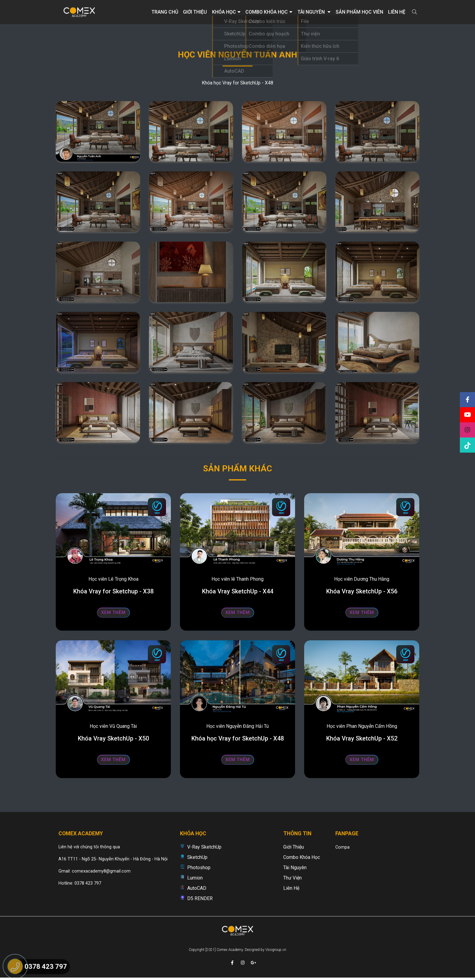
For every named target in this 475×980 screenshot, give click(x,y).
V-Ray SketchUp (204, 847)
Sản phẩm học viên (359, 12)
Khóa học (226, 12)
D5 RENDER (200, 898)
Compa (342, 847)
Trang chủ (165, 12)
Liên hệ (397, 12)
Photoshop (199, 868)
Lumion (195, 878)
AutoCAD (197, 888)
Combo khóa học (269, 12)
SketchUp (197, 857)
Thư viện (292, 878)
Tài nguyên (314, 12)
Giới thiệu (195, 12)
